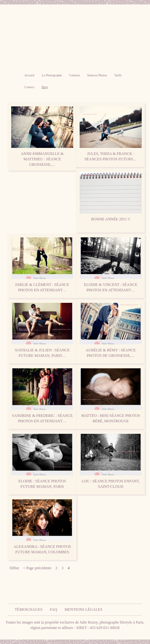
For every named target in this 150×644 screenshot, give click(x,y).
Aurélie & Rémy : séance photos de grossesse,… (111, 330)
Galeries (74, 75)
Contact (29, 87)
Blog (45, 87)
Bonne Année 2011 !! (111, 197)
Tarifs (118, 75)
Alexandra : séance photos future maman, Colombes (42, 527)
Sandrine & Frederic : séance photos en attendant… (42, 396)
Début (14, 568)
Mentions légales (83, 609)
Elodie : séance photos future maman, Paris (42, 461)
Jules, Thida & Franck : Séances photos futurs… (111, 134)
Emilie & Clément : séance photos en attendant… (42, 265)
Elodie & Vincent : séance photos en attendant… (111, 265)
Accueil (29, 75)
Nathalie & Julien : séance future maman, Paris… (42, 330)
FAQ (54, 609)
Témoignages (29, 609)
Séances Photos (97, 75)
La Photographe (52, 75)
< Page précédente (37, 568)
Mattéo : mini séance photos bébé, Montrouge (111, 396)
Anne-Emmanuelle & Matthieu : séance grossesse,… (42, 137)
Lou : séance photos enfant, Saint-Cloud (111, 461)
